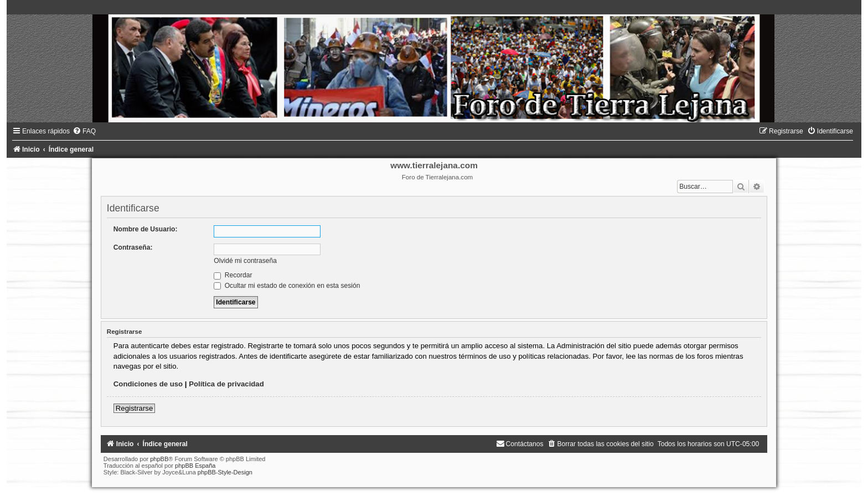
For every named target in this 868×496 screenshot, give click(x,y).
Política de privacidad (226, 384)
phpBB (159, 459)
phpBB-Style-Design (225, 472)
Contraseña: (133, 247)
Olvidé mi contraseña (245, 261)
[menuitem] (84, 131)
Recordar (233, 275)
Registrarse (134, 408)
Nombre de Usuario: (146, 229)
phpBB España (195, 466)
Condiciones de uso (148, 384)
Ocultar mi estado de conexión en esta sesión (287, 286)
